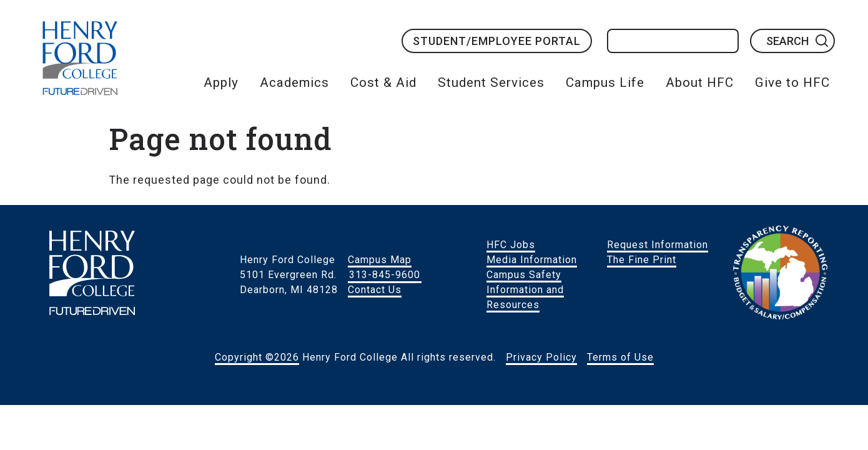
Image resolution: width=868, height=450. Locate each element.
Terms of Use (620, 357)
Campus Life (605, 82)
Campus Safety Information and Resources (525, 290)
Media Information (532, 260)
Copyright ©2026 (257, 357)
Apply (221, 82)
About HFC (700, 82)
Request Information (658, 245)
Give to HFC (792, 82)
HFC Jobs (511, 245)
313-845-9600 (385, 275)
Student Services (491, 82)
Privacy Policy (541, 357)
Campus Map (380, 260)
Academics (294, 82)
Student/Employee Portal (497, 41)
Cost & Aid (383, 82)
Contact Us (375, 290)
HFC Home (80, 58)
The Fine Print (642, 260)
